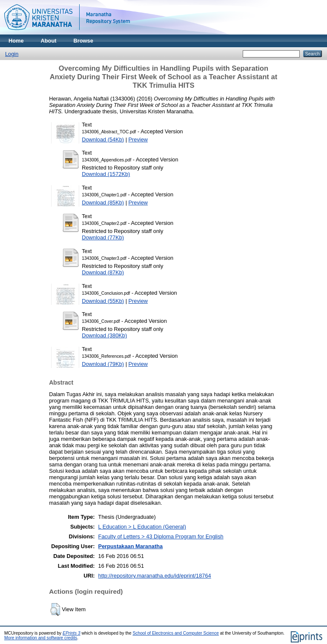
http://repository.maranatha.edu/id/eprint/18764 (155, 576)
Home (16, 41)
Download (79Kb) (103, 364)
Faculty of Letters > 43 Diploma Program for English (161, 536)
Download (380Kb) (104, 335)
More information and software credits (41, 638)
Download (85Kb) (103, 203)
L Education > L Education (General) (142, 527)
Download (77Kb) (103, 237)
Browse (83, 41)
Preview (138, 139)
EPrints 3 (72, 633)
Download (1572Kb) (106, 174)
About (49, 41)
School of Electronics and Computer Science (176, 633)
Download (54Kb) (103, 139)
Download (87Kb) (103, 272)
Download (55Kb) (103, 301)
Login (12, 54)
